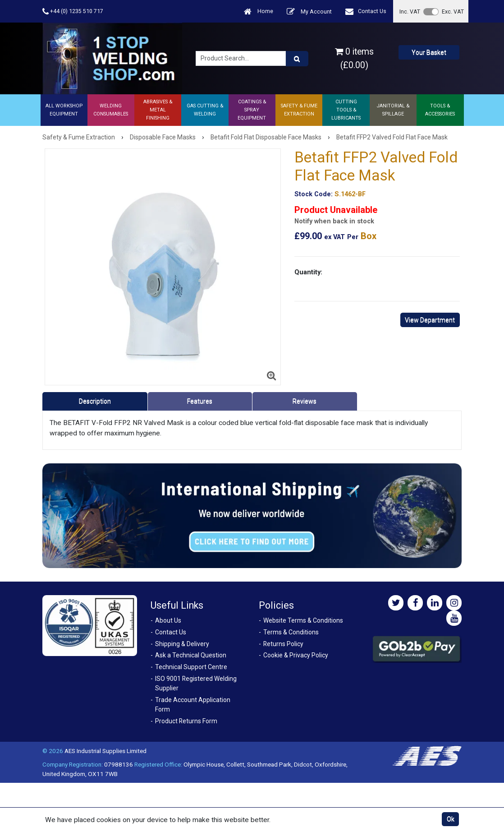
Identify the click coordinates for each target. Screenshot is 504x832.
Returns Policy (283, 644)
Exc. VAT (453, 12)
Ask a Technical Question (191, 655)
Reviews (305, 401)
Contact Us (366, 12)
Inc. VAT (410, 12)
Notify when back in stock (334, 221)
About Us (168, 620)
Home (259, 12)
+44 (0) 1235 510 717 (73, 12)
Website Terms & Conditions (303, 620)
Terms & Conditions (291, 632)
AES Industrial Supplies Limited (105, 751)
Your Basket (429, 52)
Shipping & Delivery (182, 644)
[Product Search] (297, 59)
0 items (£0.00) (354, 58)
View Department (430, 320)
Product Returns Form (186, 721)
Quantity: (308, 272)
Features (200, 401)
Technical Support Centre (191, 667)
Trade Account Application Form (193, 705)
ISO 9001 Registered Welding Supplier (196, 683)
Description (95, 401)
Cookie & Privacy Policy (296, 655)
